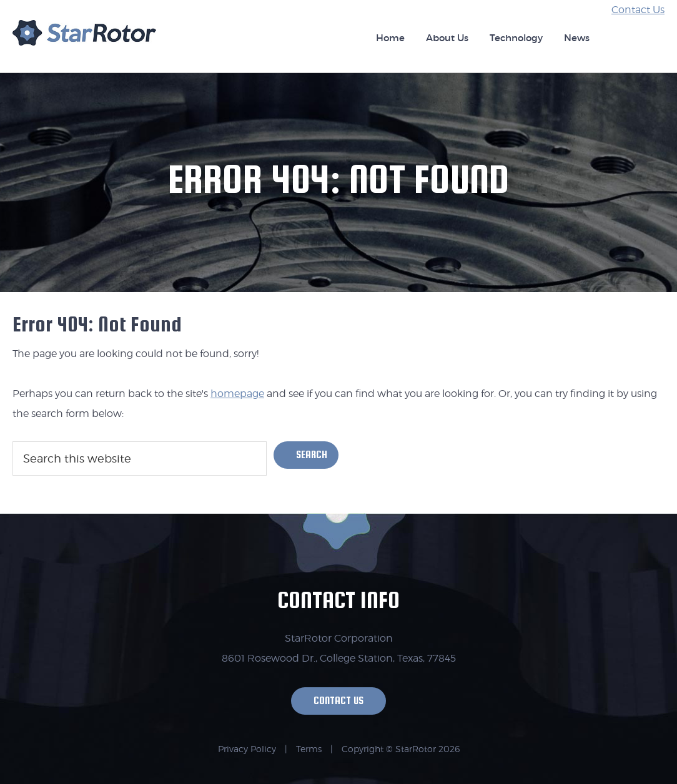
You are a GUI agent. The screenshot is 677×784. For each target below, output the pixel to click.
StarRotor (84, 39)
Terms (309, 749)
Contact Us (638, 10)
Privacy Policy (247, 749)
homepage (237, 394)
